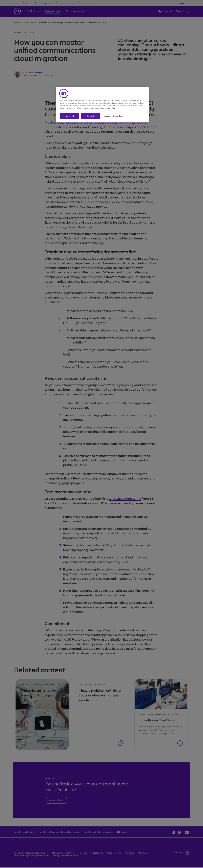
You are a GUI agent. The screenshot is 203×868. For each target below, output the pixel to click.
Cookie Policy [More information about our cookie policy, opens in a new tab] (110, 108)
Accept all (70, 116)
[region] (102, 105)
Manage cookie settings (113, 116)
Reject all (91, 116)
